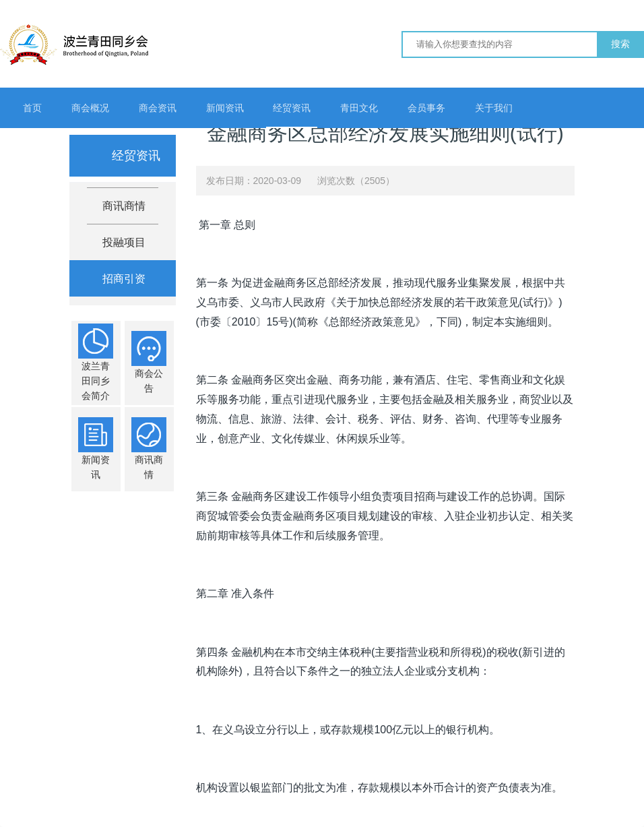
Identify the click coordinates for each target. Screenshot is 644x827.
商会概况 (90, 108)
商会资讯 (158, 108)
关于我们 (494, 108)
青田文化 (359, 108)
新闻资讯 (225, 108)
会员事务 (426, 108)
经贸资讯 (292, 108)
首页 (32, 108)
